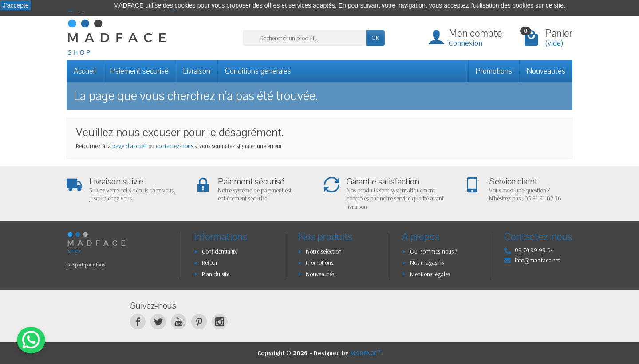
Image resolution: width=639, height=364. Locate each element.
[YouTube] (179, 322)
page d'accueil (130, 146)
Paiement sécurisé (140, 71)
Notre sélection (324, 251)
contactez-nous (174, 146)
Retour (210, 262)
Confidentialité (220, 251)
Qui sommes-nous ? (434, 251)
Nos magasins (427, 262)
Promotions (494, 71)
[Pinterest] (199, 322)
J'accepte (16, 5)
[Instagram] (219, 322)
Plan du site (216, 274)
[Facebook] (138, 322)
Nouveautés (546, 71)
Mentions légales (430, 274)
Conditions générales (258, 71)
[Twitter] (158, 322)
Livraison (197, 71)
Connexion (465, 43)
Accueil (85, 71)
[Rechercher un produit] (304, 38)
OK (375, 38)
